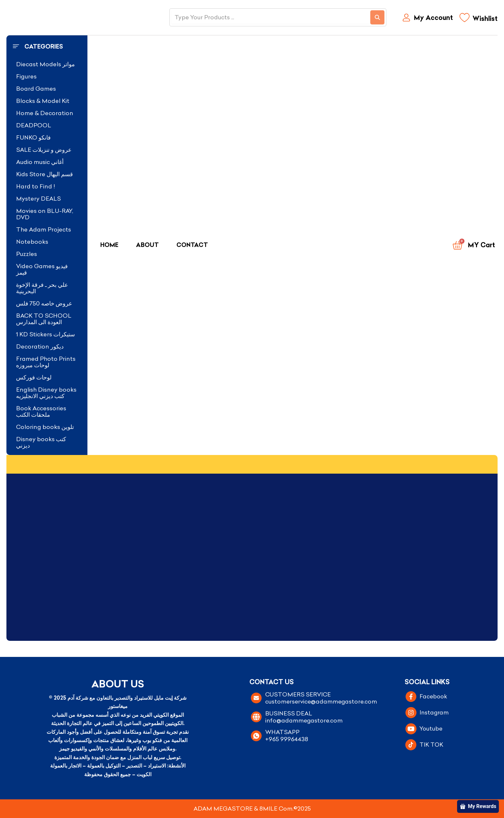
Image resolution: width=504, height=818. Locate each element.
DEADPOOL (34, 125)
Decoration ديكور (40, 346)
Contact (192, 245)
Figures (26, 76)
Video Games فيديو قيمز (42, 269)
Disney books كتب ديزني (41, 442)
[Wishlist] (478, 19)
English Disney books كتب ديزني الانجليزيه (46, 393)
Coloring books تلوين (45, 427)
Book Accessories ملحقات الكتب (41, 411)
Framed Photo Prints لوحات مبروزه (46, 362)
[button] (47, 47)
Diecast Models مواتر (45, 64)
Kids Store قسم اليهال (45, 174)
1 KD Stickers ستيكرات (45, 334)
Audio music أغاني (40, 162)
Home (109, 245)
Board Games (36, 89)
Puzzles (27, 254)
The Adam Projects (44, 229)
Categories (44, 46)
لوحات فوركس (34, 377)
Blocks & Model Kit (43, 101)
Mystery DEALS (38, 199)
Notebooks (32, 242)
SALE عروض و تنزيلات (44, 150)
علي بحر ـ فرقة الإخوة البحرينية (42, 288)
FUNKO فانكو (33, 137)
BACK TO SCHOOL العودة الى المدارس (44, 319)
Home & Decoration (45, 113)
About (147, 245)
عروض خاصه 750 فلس (44, 303)
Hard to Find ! (36, 186)
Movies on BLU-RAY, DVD (45, 214)
